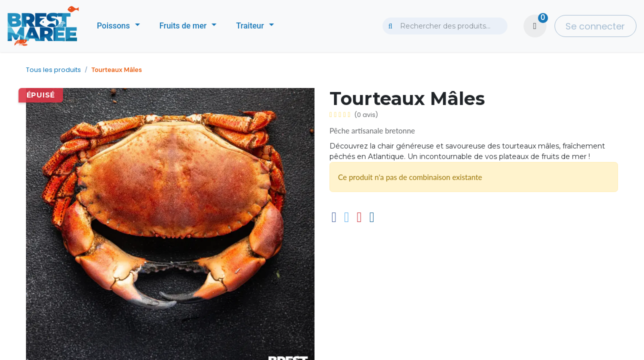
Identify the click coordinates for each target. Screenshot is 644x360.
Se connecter (595, 26)
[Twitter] (346, 217)
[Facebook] (334, 217)
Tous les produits (53, 70)
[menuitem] (118, 26)
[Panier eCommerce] (535, 26)
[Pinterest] (359, 217)
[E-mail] (372, 217)
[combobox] (445, 26)
